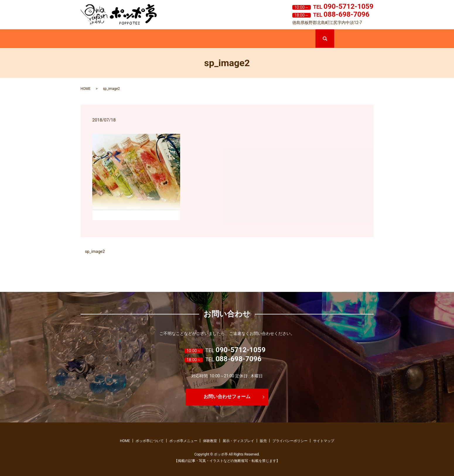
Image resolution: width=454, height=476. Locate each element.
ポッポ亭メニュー (178, 39)
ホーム (100, 39)
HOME (86, 89)
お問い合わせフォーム (227, 397)
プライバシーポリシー (290, 441)
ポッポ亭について (139, 39)
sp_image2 (95, 251)
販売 (296, 39)
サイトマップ (324, 441)
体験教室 (218, 39)
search (334, 32)
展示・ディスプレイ (257, 39)
